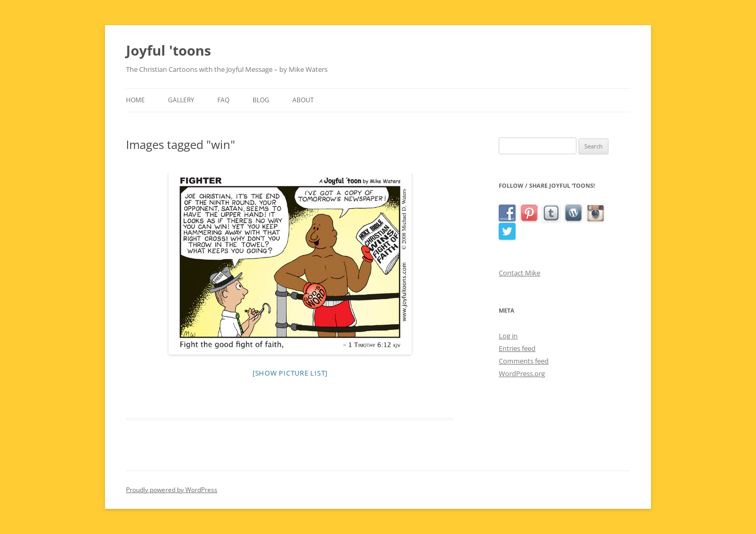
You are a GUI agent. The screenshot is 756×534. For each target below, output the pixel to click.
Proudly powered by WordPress (172, 490)
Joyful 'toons (169, 50)
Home (135, 100)
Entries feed (517, 348)
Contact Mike (519, 273)
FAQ (223, 100)
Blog (261, 100)
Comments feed (524, 361)
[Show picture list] (290, 373)
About (303, 100)
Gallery (181, 100)
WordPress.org (522, 373)
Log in (508, 336)
